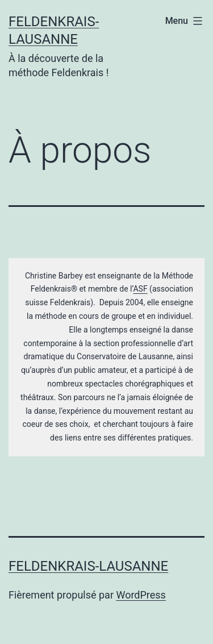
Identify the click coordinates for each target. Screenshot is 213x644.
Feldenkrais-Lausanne (88, 566)
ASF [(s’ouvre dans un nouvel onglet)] (140, 289)
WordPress (141, 595)
